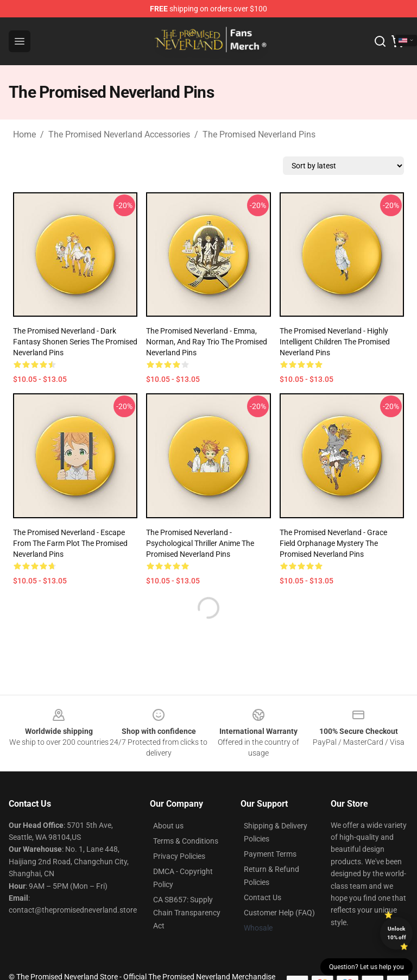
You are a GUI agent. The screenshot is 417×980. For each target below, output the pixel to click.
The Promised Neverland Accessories (119, 134)
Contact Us (263, 897)
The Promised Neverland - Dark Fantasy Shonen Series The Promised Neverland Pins (75, 342)
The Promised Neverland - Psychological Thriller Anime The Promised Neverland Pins (200, 543)
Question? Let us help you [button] (367, 967)
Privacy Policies (179, 856)
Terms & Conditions (186, 841)
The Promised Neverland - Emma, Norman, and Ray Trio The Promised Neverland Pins (207, 342)
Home (24, 134)
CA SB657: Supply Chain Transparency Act (187, 913)
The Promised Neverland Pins (259, 134)
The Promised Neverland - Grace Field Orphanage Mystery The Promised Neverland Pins (333, 543)
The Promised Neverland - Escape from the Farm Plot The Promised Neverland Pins (70, 543)
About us (168, 826)
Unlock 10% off (397, 933)
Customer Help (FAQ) (279, 913)
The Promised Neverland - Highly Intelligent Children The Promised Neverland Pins (335, 342)
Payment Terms (270, 854)
